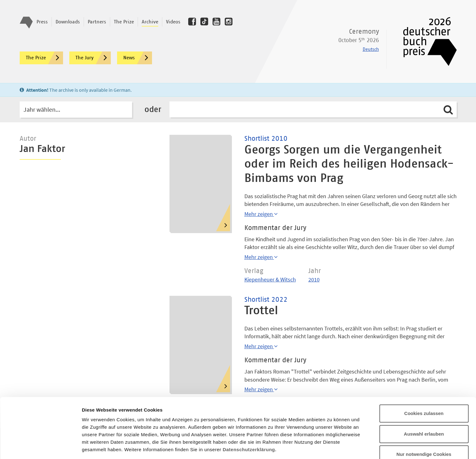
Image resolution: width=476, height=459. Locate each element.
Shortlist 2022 (266, 300)
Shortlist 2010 (266, 139)
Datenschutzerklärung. (249, 412)
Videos (173, 22)
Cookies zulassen (424, 376)
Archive (150, 22)
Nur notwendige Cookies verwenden (424, 421)
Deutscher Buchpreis (426, 42)
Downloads (68, 22)
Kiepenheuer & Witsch (270, 279)
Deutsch (371, 49)
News (138, 58)
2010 (314, 279)
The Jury (93, 58)
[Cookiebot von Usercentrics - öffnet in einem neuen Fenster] (40, 447)
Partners (97, 22)
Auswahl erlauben (424, 397)
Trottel (261, 311)
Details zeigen (332, 447)
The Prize (124, 22)
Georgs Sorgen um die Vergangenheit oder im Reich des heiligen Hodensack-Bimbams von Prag (349, 164)
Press (42, 22)
